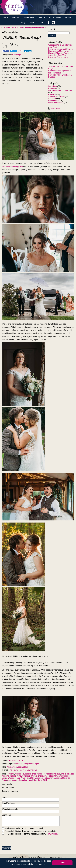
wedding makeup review (12, 776)
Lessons (41, 17)
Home (5, 17)
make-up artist (67, 774)
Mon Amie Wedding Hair (17, 767)
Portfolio (69, 17)
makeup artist (29, 776)
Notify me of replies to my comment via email (23, 828)
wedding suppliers (23, 774)
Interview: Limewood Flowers (61, 49)
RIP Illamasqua (55, 73)
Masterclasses (55, 17)
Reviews (11, 774)
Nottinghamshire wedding (59, 776)
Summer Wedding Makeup (60, 71)
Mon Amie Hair (23, 778)
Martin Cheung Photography (27, 764)
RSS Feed (56, 108)
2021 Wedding (36, 778)
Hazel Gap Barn (16, 761)
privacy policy (52, 834)
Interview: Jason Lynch (58, 57)
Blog (23, 22)
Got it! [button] (62, 863)
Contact (41, 22)
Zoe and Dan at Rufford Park (61, 67)
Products (52, 88)
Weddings (16, 17)
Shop (31, 22)
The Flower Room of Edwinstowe (23, 770)
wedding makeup (53, 774)
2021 (45, 780)
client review (41, 776)
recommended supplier (17, 780)
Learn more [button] (40, 864)
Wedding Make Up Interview (60, 90)
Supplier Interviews (56, 97)
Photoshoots (54, 101)
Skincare (52, 99)
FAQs (51, 69)
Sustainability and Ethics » (35, 28)
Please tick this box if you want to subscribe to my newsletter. (30, 831)
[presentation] (20, 840)
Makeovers (29, 17)
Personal (52, 95)
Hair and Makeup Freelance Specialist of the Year (60, 54)
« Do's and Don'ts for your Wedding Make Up (21, 28)
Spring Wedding (9, 778)
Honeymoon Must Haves (59, 51)
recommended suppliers (13, 166)
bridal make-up (38, 774)
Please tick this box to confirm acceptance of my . (30, 834)
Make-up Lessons (56, 103)
